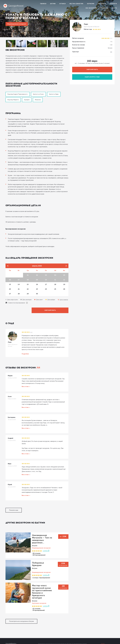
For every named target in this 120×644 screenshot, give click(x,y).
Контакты (104, 8)
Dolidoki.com (9, 642)
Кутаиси (62, 4)
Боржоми (91, 4)
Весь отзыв (25, 374)
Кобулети (113, 4)
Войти (114, 8)
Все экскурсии (91, 8)
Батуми (53, 4)
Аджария (27, 96)
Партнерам (105, 625)
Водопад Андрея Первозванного (18, 91)
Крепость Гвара (54, 91)
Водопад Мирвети (13, 96)
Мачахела (38, 96)
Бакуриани (102, 4)
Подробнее (25, 341)
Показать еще (14, 495)
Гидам (103, 620)
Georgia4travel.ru (11, 620)
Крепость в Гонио (38, 91)
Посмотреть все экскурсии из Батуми (21, 598)
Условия (104, 629)
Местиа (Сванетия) (76, 4)
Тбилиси (43, 4)
